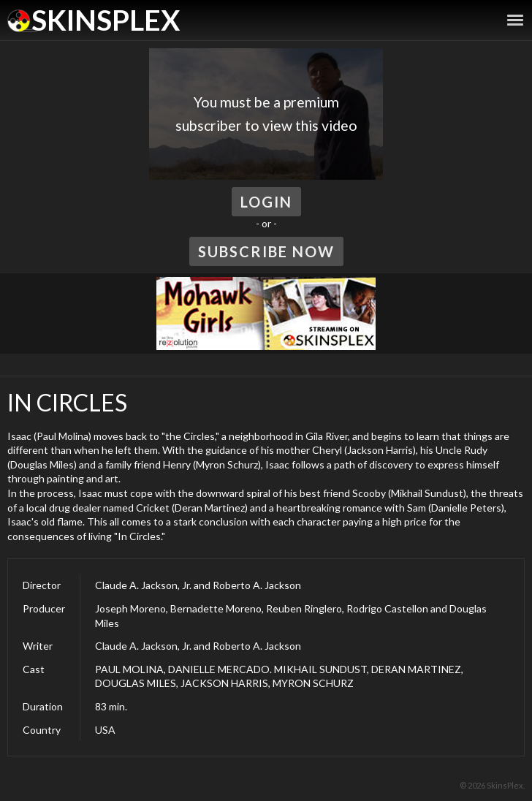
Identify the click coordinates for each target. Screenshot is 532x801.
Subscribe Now (266, 251)
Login (266, 202)
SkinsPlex (106, 20)
